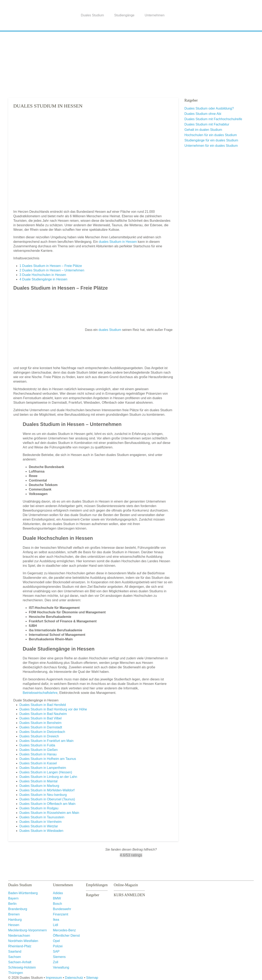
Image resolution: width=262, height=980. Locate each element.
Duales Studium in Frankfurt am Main (46, 741)
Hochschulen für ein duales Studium (211, 135)
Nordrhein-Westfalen (23, 941)
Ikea (56, 920)
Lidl (56, 925)
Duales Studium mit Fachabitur (207, 124)
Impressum (54, 978)
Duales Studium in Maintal (38, 781)
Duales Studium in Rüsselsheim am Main (49, 813)
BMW (57, 898)
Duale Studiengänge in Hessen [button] (36, 700)
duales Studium (110, 330)
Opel (56, 941)
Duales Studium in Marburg (39, 786)
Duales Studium (92, 15)
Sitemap (92, 978)
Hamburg (15, 920)
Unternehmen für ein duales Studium (211, 146)
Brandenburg (18, 909)
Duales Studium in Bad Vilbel (41, 718)
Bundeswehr (62, 909)
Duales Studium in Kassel (38, 763)
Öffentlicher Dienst (66, 936)
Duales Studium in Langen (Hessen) (46, 772)
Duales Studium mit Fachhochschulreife (213, 119)
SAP (56, 951)
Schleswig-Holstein (22, 967)
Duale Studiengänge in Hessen (43, 279)
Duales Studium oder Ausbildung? (209, 108)
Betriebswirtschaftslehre (40, 693)
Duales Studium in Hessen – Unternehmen (52, 270)
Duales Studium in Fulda (37, 745)
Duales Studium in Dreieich (39, 736)
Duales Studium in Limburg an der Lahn (48, 777)
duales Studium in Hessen (118, 242)
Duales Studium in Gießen (39, 750)
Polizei (58, 946)
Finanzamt (61, 914)
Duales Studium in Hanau (38, 754)
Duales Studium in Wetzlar (39, 826)
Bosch (58, 904)
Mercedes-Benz (64, 930)
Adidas (58, 893)
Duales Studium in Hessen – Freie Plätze (51, 266)
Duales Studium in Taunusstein (42, 817)
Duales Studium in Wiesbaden (41, 831)
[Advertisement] (131, 63)
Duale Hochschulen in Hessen (43, 275)
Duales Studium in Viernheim (41, 822)
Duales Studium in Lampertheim (43, 768)
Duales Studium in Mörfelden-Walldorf (47, 790)
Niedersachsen (19, 936)
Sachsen (15, 957)
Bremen (14, 914)
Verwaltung (61, 967)
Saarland (15, 951)
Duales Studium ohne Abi (203, 114)
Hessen (14, 925)
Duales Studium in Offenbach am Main (47, 804)
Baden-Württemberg (23, 893)
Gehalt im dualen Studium (203, 130)
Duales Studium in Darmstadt (41, 727)
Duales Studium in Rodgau (39, 808)
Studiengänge (124, 15)
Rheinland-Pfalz (20, 946)
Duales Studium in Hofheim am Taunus (48, 759)
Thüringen (16, 973)
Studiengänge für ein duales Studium (211, 140)
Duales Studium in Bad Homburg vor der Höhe (53, 709)
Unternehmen (155, 15)
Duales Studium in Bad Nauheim (43, 714)
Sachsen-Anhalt (20, 962)
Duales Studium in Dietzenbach (42, 732)
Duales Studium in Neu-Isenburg (43, 795)
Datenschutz (74, 978)
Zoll (56, 962)
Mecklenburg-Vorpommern (28, 930)
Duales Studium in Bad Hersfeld (43, 705)
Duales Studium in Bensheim (40, 723)
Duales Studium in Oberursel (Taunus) (47, 799)
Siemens (59, 957)
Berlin (12, 904)
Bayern (13, 898)
